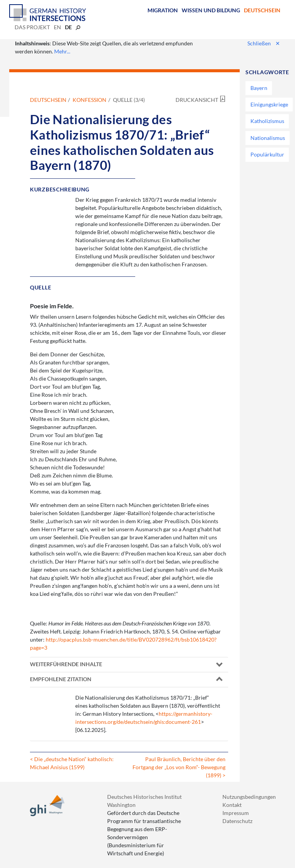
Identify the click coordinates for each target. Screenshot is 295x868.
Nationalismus (268, 138)
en (57, 27)
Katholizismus (267, 121)
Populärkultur (267, 154)
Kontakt (232, 805)
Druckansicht (197, 100)
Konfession (89, 100)
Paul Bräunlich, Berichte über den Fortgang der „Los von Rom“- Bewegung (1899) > (179, 767)
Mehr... (62, 51)
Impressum (236, 813)
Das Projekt (32, 27)
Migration (163, 10)
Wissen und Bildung (211, 10)
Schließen (264, 43)
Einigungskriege (269, 104)
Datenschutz (237, 821)
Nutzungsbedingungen (249, 797)
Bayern (259, 88)
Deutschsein (262, 10)
